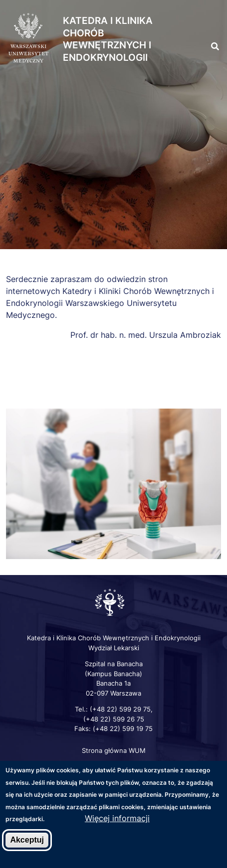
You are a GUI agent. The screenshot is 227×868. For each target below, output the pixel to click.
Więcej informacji (117, 819)
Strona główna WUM (114, 750)
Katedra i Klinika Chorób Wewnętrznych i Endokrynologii (108, 39)
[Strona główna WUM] (28, 38)
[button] (208, 25)
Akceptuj (27, 841)
